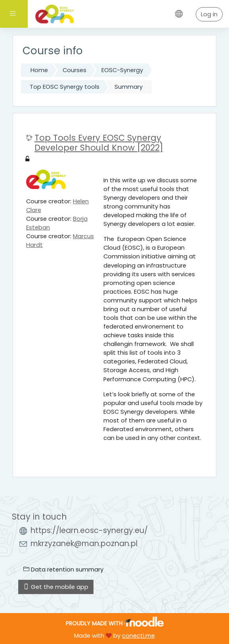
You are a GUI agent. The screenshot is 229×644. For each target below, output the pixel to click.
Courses (74, 70)
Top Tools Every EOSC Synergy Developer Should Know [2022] (99, 143)
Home (39, 70)
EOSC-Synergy (122, 70)
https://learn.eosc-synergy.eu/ (89, 530)
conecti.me (138, 636)
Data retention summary (63, 569)
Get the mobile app (56, 587)
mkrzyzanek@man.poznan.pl (84, 544)
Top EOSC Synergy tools (65, 87)
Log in (209, 14)
